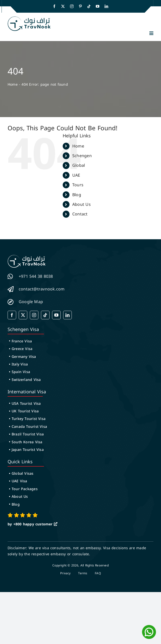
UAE (76, 175)
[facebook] (54, 6)
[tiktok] (89, 6)
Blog (77, 195)
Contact (80, 214)
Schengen (82, 156)
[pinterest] (80, 6)
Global (79, 165)
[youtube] (98, 6)
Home (13, 85)
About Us (82, 204)
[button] (151, 33)
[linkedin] (106, 6)
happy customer (38, 524)
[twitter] (63, 6)
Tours (78, 185)
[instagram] (72, 6)
